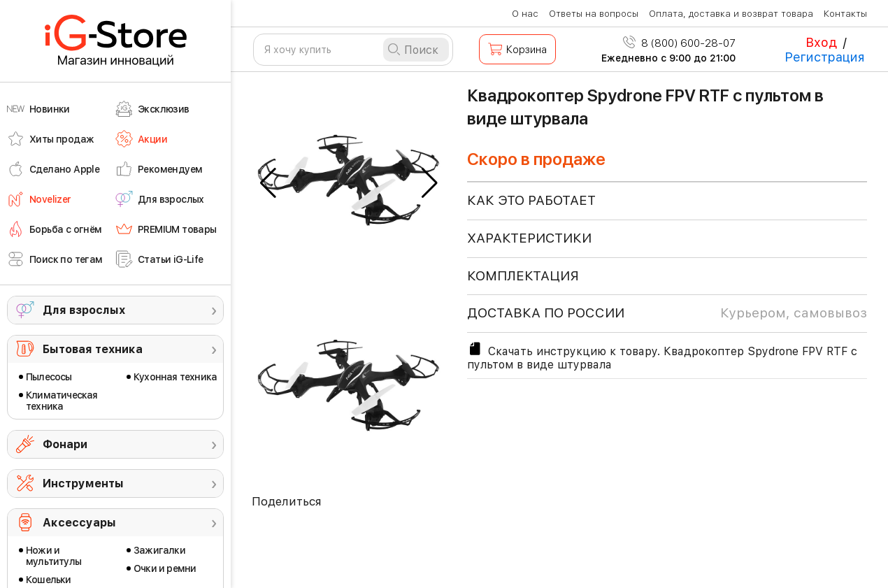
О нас (525, 14)
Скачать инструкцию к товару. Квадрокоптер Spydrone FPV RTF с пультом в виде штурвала (662, 356)
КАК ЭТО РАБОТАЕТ (531, 200)
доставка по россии (667, 313)
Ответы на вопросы (594, 14)
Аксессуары (79, 523)
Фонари (65, 444)
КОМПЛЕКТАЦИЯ (523, 276)
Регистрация (825, 57)
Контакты (845, 14)
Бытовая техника (93, 349)
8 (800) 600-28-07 (679, 43)
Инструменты (83, 483)
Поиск (421, 50)
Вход (821, 42)
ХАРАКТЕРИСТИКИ (529, 238)
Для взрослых (84, 310)
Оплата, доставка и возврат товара (731, 14)
